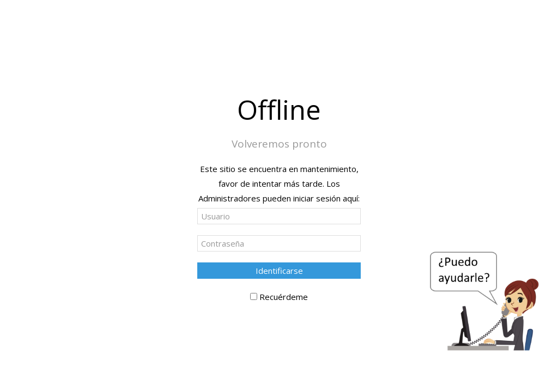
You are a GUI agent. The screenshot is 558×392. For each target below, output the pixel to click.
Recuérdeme (284, 297)
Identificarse (279, 271)
